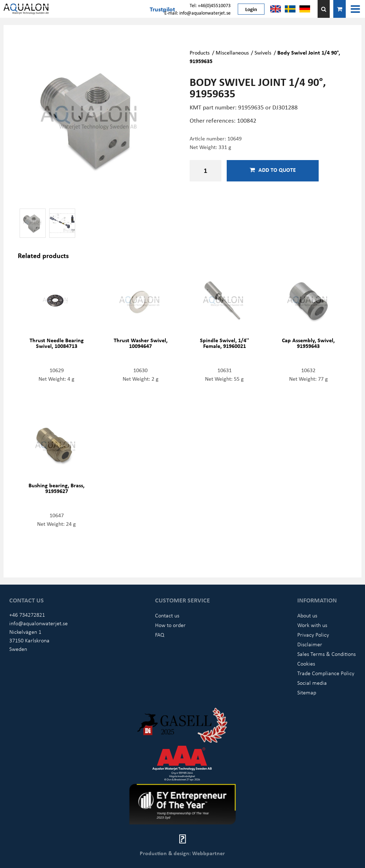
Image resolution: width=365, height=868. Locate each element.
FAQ (160, 635)
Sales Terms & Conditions (327, 654)
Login (251, 9)
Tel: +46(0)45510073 (210, 5)
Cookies (306, 663)
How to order (170, 625)
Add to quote (273, 170)
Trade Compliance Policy (326, 673)
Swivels (263, 52)
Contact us (167, 615)
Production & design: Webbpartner (182, 853)
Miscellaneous (232, 52)
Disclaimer (310, 644)
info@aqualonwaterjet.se (38, 623)
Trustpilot (162, 9)
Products (200, 52)
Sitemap (307, 692)
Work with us (312, 625)
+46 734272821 (27, 615)
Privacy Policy (313, 635)
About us (307, 615)
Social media (312, 683)
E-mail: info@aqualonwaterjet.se (197, 13)
